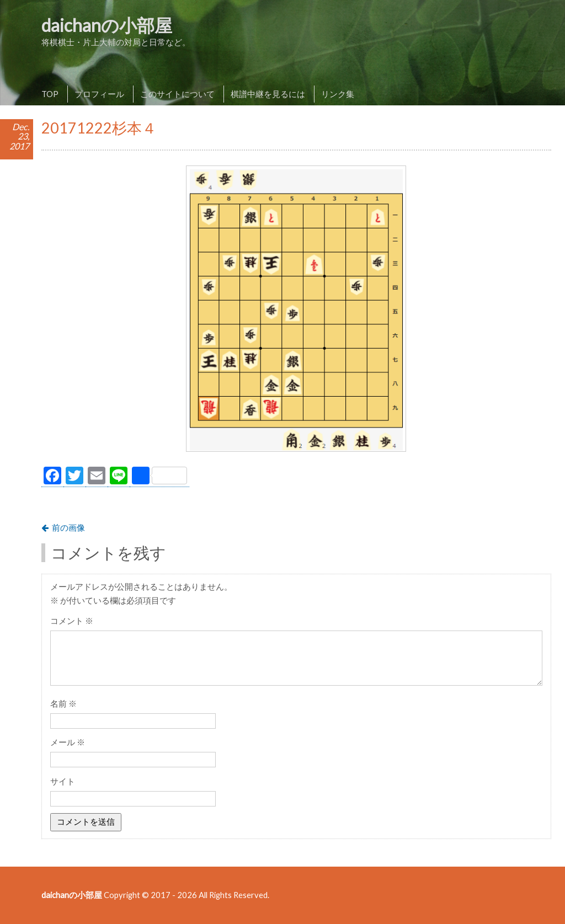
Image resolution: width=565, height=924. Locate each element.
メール (68, 742)
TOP (50, 94)
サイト (63, 781)
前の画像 (68, 527)
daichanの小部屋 (107, 25)
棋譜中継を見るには (268, 94)
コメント (72, 621)
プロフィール (99, 94)
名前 (63, 703)
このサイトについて (177, 94)
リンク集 (338, 94)
